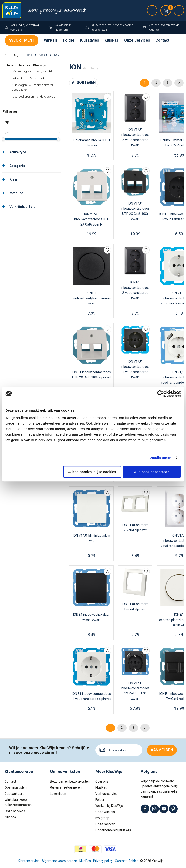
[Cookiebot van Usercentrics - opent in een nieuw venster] (161, 394)
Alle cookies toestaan (152, 472)
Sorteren (86, 83)
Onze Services (137, 40)
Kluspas (10, 817)
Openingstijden (16, 787)
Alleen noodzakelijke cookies (92, 472)
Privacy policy (103, 861)
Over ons (102, 781)
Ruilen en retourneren (66, 787)
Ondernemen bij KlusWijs (113, 830)
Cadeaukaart (14, 794)
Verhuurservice (106, 794)
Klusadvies (90, 40)
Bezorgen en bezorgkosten (70, 781)
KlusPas (112, 40)
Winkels (51, 40)
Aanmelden (162, 750)
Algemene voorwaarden (59, 861)
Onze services (15, 811)
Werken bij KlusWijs (109, 806)
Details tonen (160, 458)
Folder (69, 40)
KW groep (102, 818)
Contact (162, 40)
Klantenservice (29, 861)
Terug (15, 55)
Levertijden (58, 794)
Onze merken (105, 824)
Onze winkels (105, 812)
